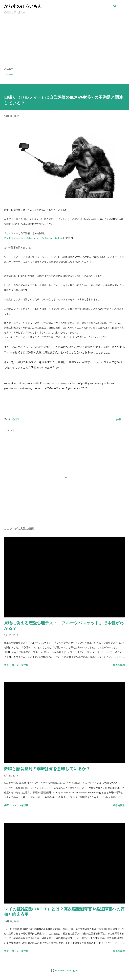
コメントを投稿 (20, 665)
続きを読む (119, 665)
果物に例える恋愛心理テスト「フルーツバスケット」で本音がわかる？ (64, 625)
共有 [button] (119, 419)
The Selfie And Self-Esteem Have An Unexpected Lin (34, 238)
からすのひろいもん (23, 6)
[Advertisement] (64, 42)
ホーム (10, 74)
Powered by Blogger (64, 970)
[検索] (115, 6)
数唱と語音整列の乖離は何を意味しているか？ (47, 768)
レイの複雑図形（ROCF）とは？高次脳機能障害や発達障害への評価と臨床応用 (64, 912)
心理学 (16, 419)
